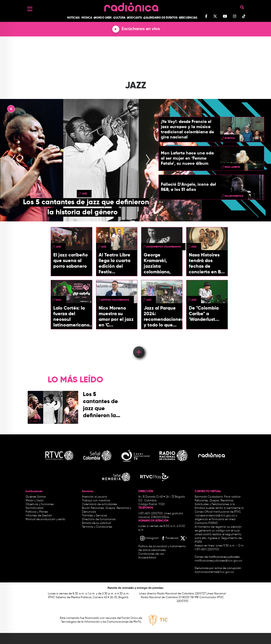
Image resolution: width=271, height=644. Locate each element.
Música (87, 18)
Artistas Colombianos (115, 300)
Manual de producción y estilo (45, 519)
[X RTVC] (184, 538)
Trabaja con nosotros (96, 501)
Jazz (84, 194)
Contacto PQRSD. (206, 523)
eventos (230, 138)
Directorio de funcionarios (99, 519)
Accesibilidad (147, 558)
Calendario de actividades (100, 504)
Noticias (73, 18)
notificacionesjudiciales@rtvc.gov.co (218, 561)
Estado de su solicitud (96, 523)
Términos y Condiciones (97, 527)
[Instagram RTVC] (149, 538)
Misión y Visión (35, 501)
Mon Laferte (232, 167)
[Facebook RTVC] (170, 538)
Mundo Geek (103, 18)
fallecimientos (234, 196)
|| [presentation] (11, 110)
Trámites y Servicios (95, 516)
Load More (138, 345)
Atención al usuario (95, 497)
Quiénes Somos (36, 497)
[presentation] (14, 160)
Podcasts (135, 18)
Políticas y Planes (37, 512)
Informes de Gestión (39, 516)
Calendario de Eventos (161, 18)
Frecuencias (188, 18)
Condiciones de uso (151, 554)
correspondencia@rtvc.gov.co (215, 516)
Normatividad (35, 508)
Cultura (119, 18)
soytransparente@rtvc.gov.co (214, 572)
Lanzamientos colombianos (163, 247)
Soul (58, 300)
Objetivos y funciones (40, 504)
